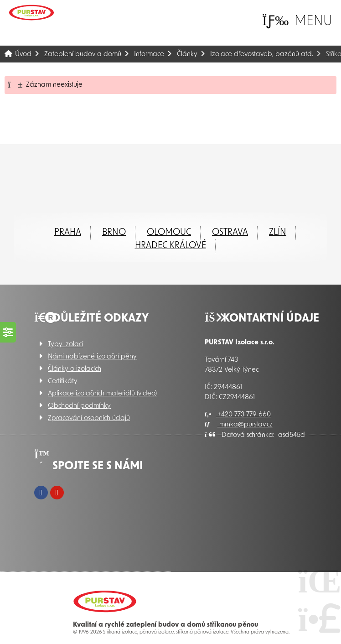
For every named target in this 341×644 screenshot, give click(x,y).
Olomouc (169, 233)
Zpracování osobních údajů (89, 418)
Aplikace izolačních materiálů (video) (102, 394)
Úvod (31, 13)
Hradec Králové (170, 246)
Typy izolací (65, 345)
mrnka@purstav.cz (239, 425)
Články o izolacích (75, 369)
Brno (114, 233)
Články (187, 55)
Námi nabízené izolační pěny (92, 357)
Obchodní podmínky (79, 406)
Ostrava (230, 233)
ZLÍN (278, 233)
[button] (297, 21)
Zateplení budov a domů (83, 55)
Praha (68, 233)
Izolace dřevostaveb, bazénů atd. (262, 55)
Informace (149, 55)
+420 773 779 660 (238, 415)
